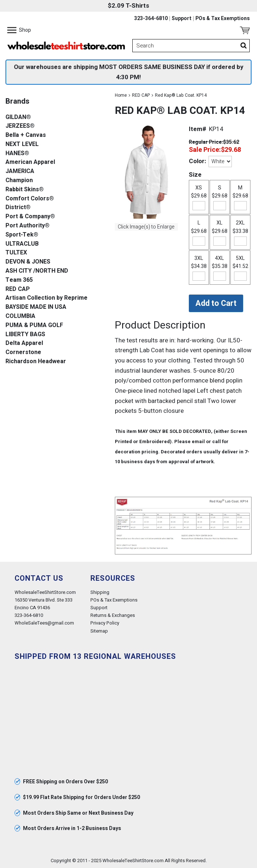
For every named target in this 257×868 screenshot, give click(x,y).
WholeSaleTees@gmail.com (44, 623)
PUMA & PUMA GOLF (34, 325)
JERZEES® (20, 126)
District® (18, 208)
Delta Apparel (24, 343)
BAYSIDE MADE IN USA (36, 307)
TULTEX (16, 253)
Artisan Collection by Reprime (46, 298)
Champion (19, 180)
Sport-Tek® (22, 235)
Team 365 (19, 280)
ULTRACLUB (22, 244)
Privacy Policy (105, 623)
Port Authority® (28, 226)
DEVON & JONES (28, 262)
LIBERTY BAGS (25, 335)
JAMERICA (20, 171)
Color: (197, 161)
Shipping (100, 592)
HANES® (17, 153)
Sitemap (99, 631)
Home (121, 95)
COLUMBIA (20, 316)
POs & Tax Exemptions (223, 19)
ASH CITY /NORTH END (37, 271)
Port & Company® (30, 217)
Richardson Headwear (36, 362)
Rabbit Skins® (25, 190)
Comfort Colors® (30, 199)
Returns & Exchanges (113, 615)
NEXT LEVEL (22, 144)
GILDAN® (18, 117)
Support (182, 19)
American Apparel (30, 162)
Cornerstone (23, 352)
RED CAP (141, 95)
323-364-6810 (151, 19)
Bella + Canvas (26, 135)
